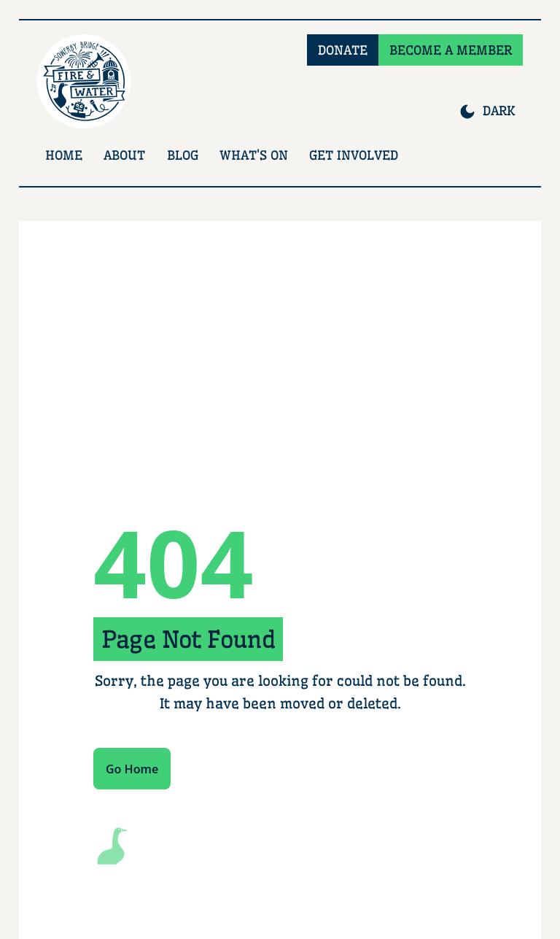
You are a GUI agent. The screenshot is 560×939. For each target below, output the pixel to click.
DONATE (343, 50)
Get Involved (354, 155)
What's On (254, 155)
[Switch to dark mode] (487, 111)
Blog (183, 155)
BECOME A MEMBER (451, 50)
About (124, 155)
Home (64, 155)
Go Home (132, 769)
